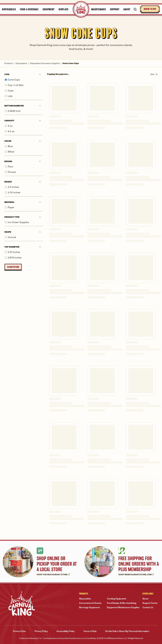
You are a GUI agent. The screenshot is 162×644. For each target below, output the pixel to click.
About (145, 599)
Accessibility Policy (66, 631)
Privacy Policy (41, 631)
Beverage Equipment (89, 607)
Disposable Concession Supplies (45, 63)
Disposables (21, 63)
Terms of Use (19, 631)
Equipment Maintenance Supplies (123, 607)
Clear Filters (13, 267)
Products (9, 63)
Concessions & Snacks (90, 603)
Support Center (150, 603)
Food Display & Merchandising (122, 603)
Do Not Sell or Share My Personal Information (127, 631)
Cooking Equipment (116, 599)
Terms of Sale (90, 631)
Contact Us (148, 607)
